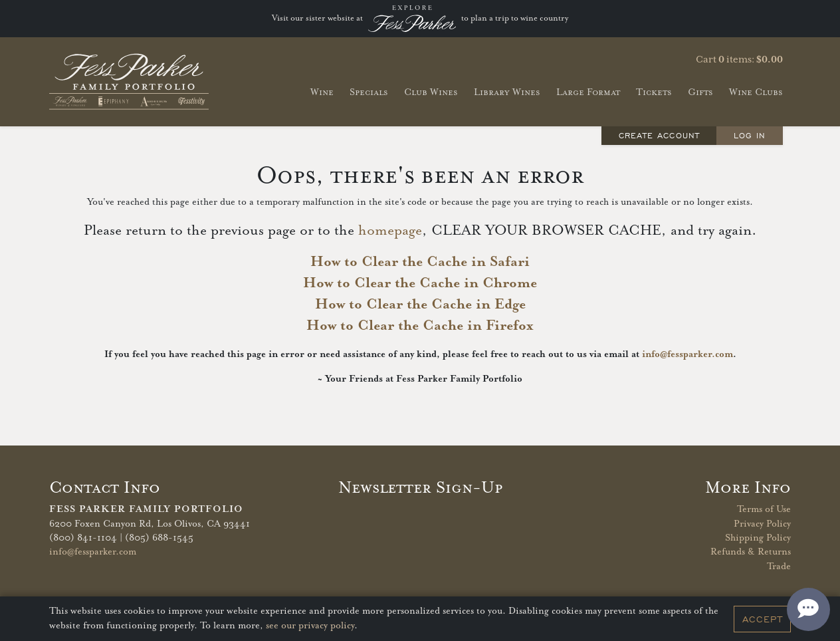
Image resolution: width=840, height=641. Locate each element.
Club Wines (431, 92)
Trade (779, 567)
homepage (390, 231)
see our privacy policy (310, 626)
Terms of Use (764, 509)
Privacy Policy (762, 524)
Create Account (659, 135)
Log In (750, 135)
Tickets (654, 92)
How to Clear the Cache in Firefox (420, 326)
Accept (763, 619)
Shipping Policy (758, 538)
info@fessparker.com (687, 354)
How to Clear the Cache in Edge (420, 305)
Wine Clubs (756, 92)
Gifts (700, 92)
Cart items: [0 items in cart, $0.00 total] (739, 60)
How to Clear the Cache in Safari (420, 262)
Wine (322, 92)
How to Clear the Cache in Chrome (420, 283)
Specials (369, 92)
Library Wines (507, 92)
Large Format (588, 92)
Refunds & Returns (751, 552)
